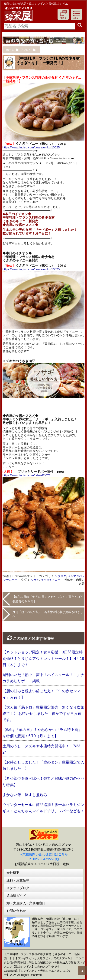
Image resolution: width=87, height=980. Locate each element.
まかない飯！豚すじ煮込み (25, 795)
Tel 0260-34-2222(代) (43, 859)
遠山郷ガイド (16, 896)
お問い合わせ (16, 911)
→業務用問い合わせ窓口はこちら (44, 854)
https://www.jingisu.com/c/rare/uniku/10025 (31, 147)
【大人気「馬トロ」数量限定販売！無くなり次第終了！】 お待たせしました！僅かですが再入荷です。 (43, 714)
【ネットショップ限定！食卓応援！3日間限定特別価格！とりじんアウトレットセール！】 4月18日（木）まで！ (43, 658)
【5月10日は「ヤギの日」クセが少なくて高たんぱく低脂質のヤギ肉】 (48, 599)
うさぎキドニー (51, 580)
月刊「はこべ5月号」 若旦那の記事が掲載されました (48, 614)
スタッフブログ (18, 888)
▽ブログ (61, 576)
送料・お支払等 (18, 880)
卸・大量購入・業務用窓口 (26, 903)
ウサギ (35, 580)
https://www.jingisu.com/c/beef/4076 (27, 475)
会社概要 (13, 873)
